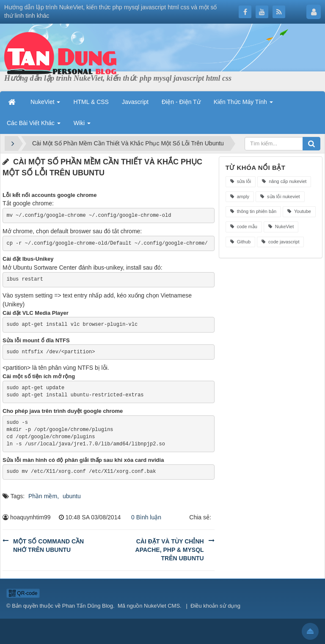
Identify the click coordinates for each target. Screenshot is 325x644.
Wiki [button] (82, 123)
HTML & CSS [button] (91, 102)
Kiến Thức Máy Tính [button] (243, 102)
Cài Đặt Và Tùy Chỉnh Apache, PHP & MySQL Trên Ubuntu (170, 550)
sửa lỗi (241, 181)
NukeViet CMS (162, 606)
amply (240, 196)
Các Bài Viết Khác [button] (34, 123)
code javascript (280, 242)
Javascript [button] (135, 102)
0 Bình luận (144, 517)
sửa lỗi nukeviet (280, 196)
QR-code (23, 593)
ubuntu (72, 496)
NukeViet (281, 226)
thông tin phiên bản (253, 211)
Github (240, 242)
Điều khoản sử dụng (215, 606)
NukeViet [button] (45, 102)
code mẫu (244, 226)
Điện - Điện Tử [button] (181, 102)
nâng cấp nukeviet (284, 181)
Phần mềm (43, 496)
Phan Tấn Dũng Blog (88, 606)
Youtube (299, 211)
